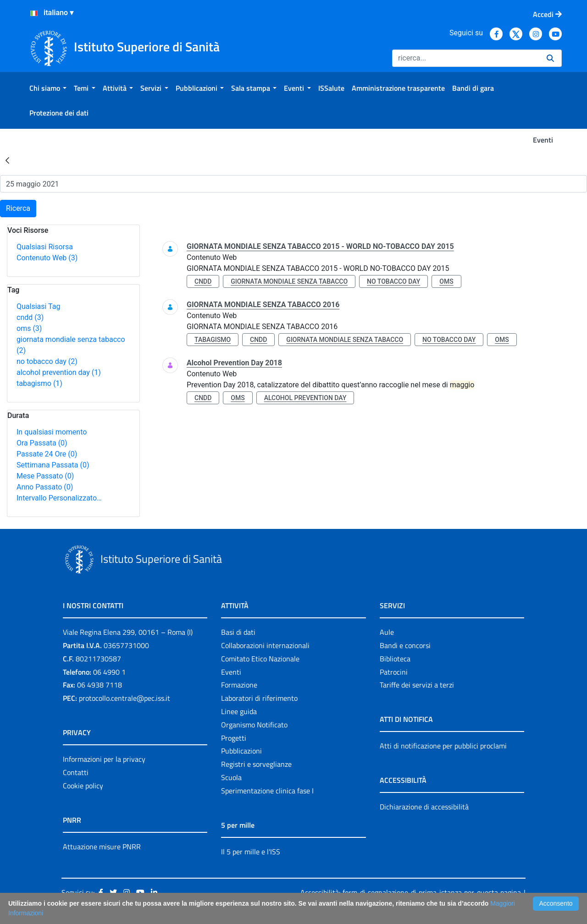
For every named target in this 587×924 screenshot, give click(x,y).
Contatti (76, 772)
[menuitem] (48, 88)
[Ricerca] (466, 58)
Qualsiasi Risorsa (45, 247)
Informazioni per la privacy (104, 759)
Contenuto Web (47, 258)
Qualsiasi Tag (38, 306)
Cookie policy (83, 786)
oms (29, 328)
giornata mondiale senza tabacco (289, 281)
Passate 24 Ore (47, 454)
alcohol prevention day (59, 372)
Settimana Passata (53, 465)
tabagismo (39, 383)
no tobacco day (47, 361)
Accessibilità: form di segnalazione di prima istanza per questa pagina (411, 892)
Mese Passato (45, 476)
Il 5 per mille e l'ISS (251, 852)
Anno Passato (45, 487)
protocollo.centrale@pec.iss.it (125, 698)
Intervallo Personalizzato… (59, 498)
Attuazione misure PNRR (102, 847)
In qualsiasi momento (52, 432)
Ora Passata (42, 443)
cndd (30, 317)
